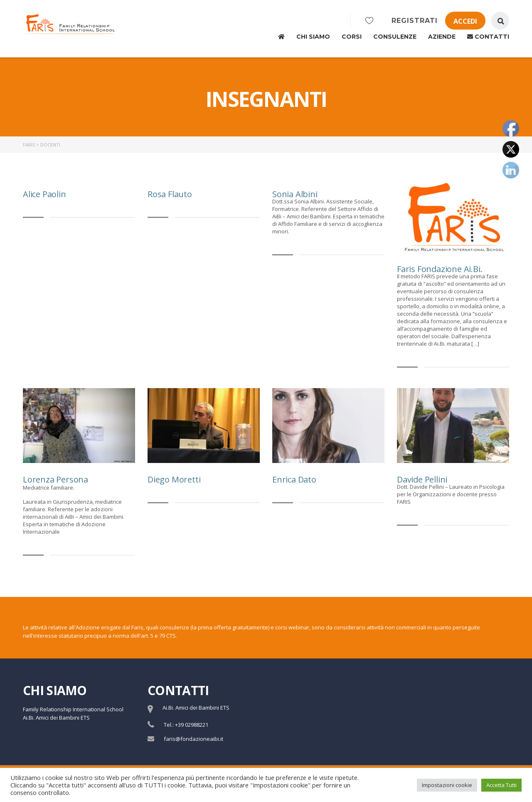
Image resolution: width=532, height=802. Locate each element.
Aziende (442, 37)
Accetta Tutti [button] (501, 785)
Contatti (488, 37)
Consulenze (395, 37)
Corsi (352, 37)
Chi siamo (313, 37)
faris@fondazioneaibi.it (193, 739)
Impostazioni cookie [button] (447, 785)
